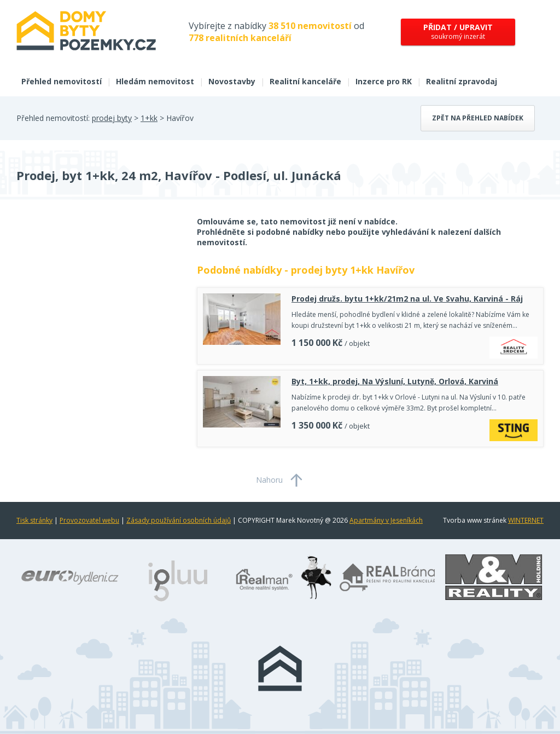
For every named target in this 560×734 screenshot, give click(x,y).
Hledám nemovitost (155, 81)
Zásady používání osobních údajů (179, 520)
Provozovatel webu (89, 520)
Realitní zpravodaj (462, 81)
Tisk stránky (34, 520)
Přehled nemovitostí (62, 81)
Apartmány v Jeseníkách (386, 520)
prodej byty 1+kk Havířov (353, 270)
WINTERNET (526, 520)
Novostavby (232, 81)
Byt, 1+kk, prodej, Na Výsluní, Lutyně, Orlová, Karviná (395, 381)
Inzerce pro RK (384, 81)
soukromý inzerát (458, 31)
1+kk (149, 118)
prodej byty (112, 118)
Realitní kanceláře (305, 81)
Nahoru (269, 480)
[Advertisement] (98, 304)
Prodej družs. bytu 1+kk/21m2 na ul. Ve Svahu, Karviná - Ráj (407, 299)
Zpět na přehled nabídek (478, 118)
